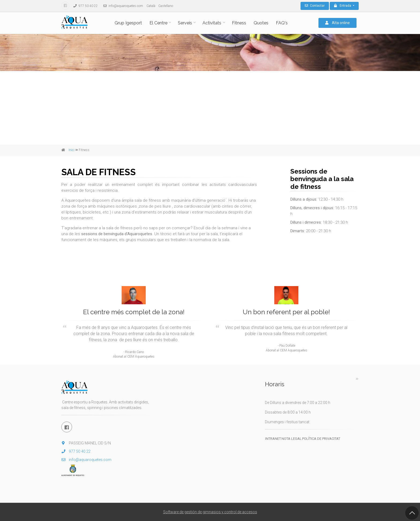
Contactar (315, 6)
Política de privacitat (321, 439)
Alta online (337, 23)
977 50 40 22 (84, 6)
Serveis (185, 23)
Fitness (239, 23)
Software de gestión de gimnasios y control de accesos (210, 512)
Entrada (343, 6)
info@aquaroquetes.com (122, 6)
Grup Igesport (128, 23)
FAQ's (282, 23)
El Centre (158, 23)
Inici (72, 150)
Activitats (212, 23)
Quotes (261, 23)
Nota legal (292, 439)
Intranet (273, 439)
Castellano (166, 6)
